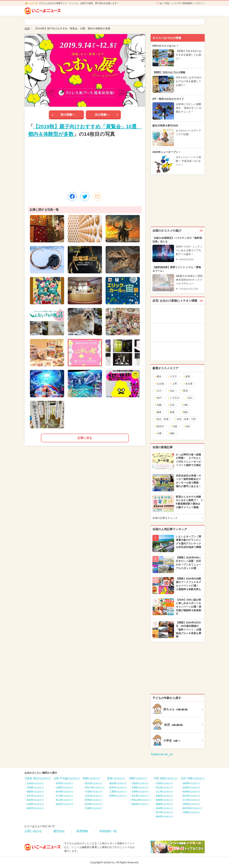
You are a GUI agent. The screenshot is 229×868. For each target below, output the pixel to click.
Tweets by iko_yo (162, 754)
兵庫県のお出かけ (140, 792)
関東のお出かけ (92, 778)
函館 (171, 433)
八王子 (172, 376)
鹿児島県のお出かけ (192, 808)
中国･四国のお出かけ (166, 778)
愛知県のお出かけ (118, 783)
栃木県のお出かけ (94, 804)
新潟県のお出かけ (65, 792)
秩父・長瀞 (161, 419)
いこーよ (33, 3)
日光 (171, 405)
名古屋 (188, 384)
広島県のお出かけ (164, 783)
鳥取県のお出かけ (164, 796)
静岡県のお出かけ (118, 796)
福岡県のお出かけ (191, 783)
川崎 (184, 405)
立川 (158, 391)
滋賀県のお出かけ (140, 804)
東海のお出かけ (116, 778)
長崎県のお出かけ (191, 792)
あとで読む (165, 3)
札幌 (158, 405)
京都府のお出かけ (140, 788)
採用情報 (82, 831)
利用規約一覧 (108, 831)
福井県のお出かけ (65, 804)
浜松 (187, 426)
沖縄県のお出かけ (191, 812)
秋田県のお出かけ (35, 800)
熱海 (171, 412)
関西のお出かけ (138, 778)
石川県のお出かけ (65, 796)
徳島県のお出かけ (164, 816)
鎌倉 (158, 412)
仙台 (171, 391)
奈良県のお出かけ (140, 796)
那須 (184, 391)
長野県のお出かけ (65, 783)
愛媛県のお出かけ (164, 804)
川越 (173, 426)
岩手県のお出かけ (35, 796)
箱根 (184, 412)
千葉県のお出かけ (94, 792)
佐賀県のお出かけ (191, 788)
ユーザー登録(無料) (183, 3)
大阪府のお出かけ (140, 783)
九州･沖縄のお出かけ (193, 778)
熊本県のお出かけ (191, 796)
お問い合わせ (33, 831)
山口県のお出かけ (164, 792)
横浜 (158, 376)
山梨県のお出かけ (65, 788)
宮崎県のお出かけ (191, 804)
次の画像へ (102, 115)
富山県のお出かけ (65, 800)
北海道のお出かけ (35, 783)
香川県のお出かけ (164, 812)
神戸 (158, 398)
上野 (173, 384)
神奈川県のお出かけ (95, 788)
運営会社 (59, 831)
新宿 (187, 376)
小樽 (158, 433)
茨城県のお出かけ (94, 808)
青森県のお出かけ (35, 792)
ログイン (200, 3)
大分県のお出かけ (191, 800)
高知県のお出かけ (164, 808)
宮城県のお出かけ (35, 788)
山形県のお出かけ (35, 804)
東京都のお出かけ (94, 783)
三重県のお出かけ (118, 792)
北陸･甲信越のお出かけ (67, 778)
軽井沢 (159, 426)
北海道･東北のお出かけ (38, 778)
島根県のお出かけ (164, 800)
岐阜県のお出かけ (118, 788)
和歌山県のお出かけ (141, 800)
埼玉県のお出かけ (94, 796)
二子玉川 (173, 398)
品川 (189, 398)
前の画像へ (68, 115)
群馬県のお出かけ (94, 800)
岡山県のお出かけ (164, 788)
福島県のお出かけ (35, 808)
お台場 (159, 384)
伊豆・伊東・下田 (185, 419)
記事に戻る (85, 438)
